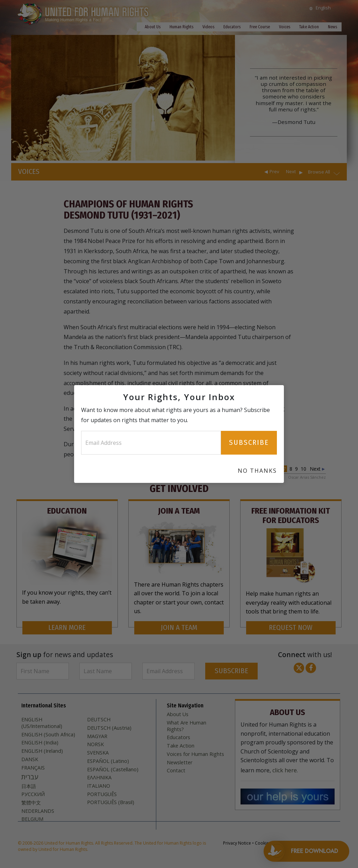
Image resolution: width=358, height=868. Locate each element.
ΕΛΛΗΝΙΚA (99, 778)
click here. (285, 770)
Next (291, 171)
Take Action (309, 27)
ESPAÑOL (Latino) (108, 761)
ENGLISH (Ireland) (42, 751)
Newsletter (180, 763)
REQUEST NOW (291, 628)
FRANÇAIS (33, 768)
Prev (274, 171)
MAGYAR (97, 736)
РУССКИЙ (33, 794)
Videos (208, 27)
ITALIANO (99, 786)
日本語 (29, 786)
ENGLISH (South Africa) (48, 735)
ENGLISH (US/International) (42, 723)
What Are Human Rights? (187, 726)
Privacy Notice (237, 843)
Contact (176, 771)
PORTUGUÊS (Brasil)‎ (111, 802)
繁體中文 (31, 803)
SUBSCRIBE (231, 671)
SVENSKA (98, 753)
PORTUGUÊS (102, 794)
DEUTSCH (99, 720)
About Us (153, 27)
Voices (285, 27)
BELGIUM (32, 819)
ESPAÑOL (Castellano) (113, 770)
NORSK (95, 744)
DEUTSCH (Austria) (109, 728)
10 (303, 469)
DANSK (30, 759)
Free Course (260, 27)
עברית (30, 777)
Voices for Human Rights (195, 754)
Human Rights (181, 27)
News (332, 27)
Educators (232, 27)
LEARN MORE (67, 628)
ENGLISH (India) (40, 743)
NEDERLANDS (38, 811)
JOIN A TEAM (179, 628)
